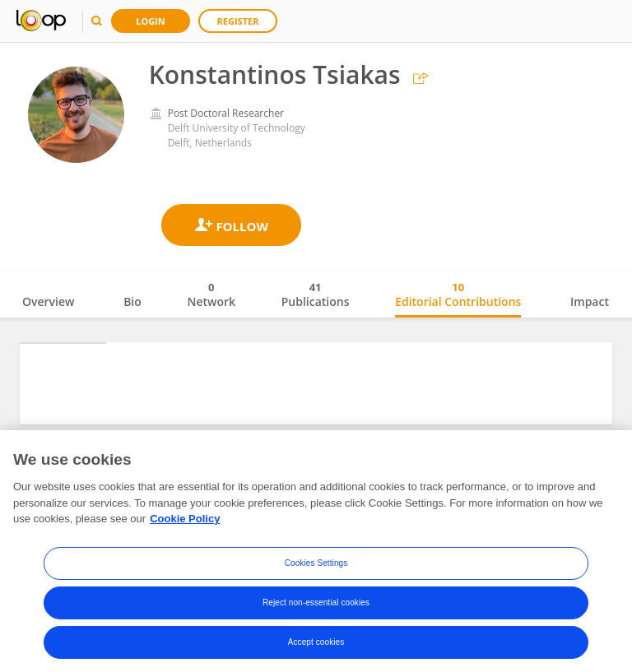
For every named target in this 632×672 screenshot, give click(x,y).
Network (211, 294)
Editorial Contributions (458, 294)
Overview (48, 301)
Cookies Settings (316, 605)
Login (151, 21)
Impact (590, 301)
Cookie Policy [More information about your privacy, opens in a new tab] (185, 561)
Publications (316, 294)
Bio (132, 301)
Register (238, 21)
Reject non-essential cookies (316, 644)
